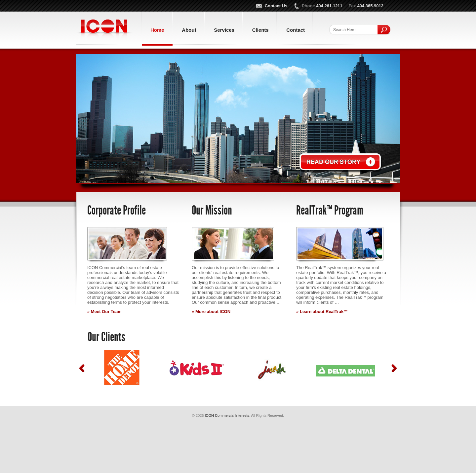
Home (157, 30)
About (189, 30)
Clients (260, 30)
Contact (296, 30)
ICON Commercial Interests (105, 30)
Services (224, 30)
